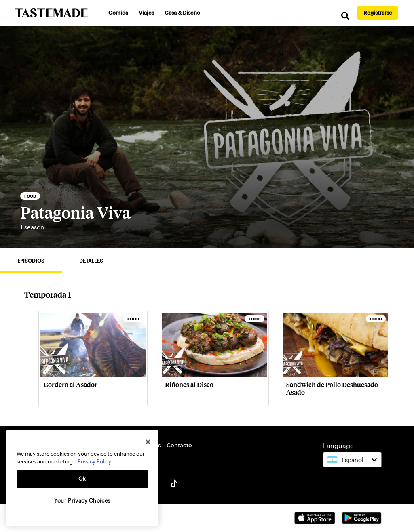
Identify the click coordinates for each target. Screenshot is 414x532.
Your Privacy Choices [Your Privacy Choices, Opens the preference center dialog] (82, 500)
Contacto (179, 445)
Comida (118, 13)
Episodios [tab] (31, 261)
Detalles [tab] (91, 261)
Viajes (146, 13)
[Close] (148, 442)
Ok (82, 479)
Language (338, 445)
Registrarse (378, 13)
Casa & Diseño (182, 13)
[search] (345, 16)
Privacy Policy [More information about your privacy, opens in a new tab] (94, 461)
